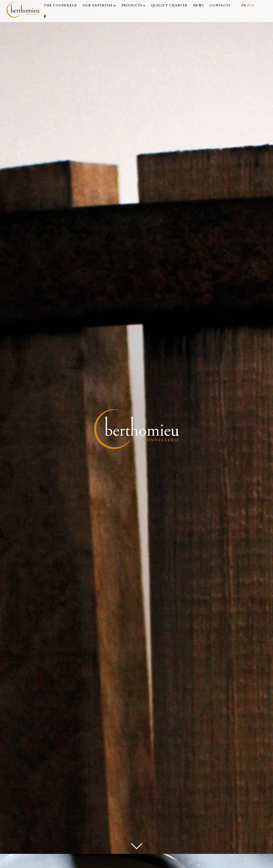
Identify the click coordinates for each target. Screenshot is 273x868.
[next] (137, 845)
